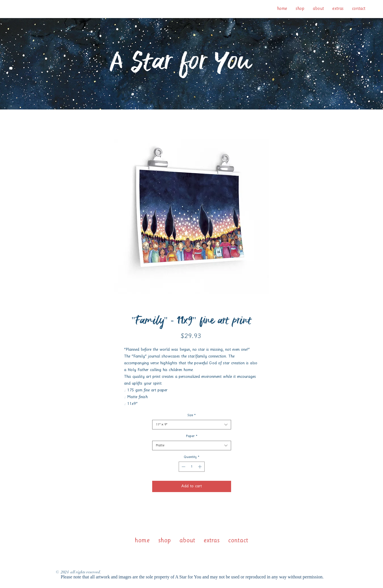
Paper (192, 436)
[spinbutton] (191, 467)
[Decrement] (183, 467)
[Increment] (200, 467)
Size (191, 415)
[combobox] (192, 425)
